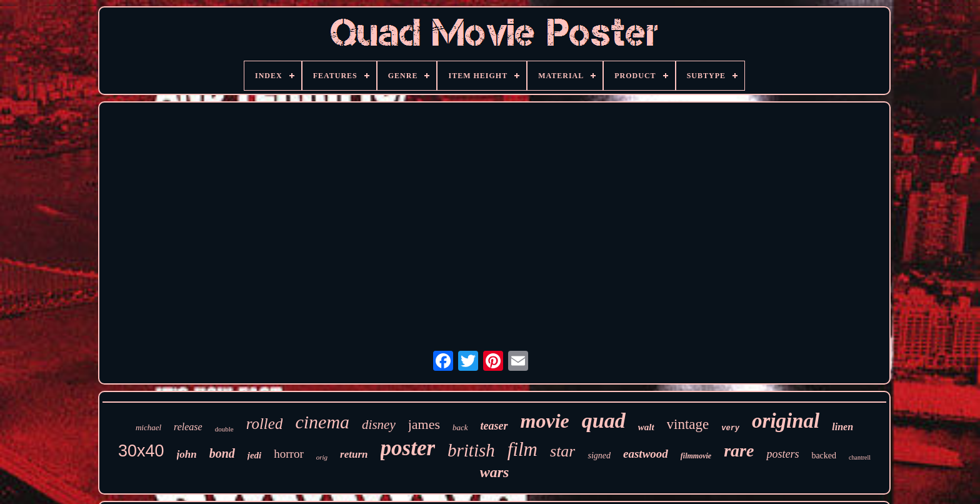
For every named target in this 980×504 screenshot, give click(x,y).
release (188, 427)
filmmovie (696, 456)
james (424, 424)
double (224, 429)
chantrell (860, 457)
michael (148, 427)
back (460, 427)
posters (782, 454)
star (562, 451)
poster (408, 448)
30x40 (141, 451)
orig (322, 457)
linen (842, 427)
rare (739, 451)
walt (646, 427)
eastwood (646, 454)
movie (545, 421)
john (187, 454)
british (471, 450)
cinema (322, 422)
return (354, 454)
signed (599, 456)
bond (222, 453)
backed (824, 456)
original (786, 421)
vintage (688, 424)
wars (495, 472)
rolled (265, 424)
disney (379, 425)
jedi (255, 455)
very (730, 428)
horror (288, 454)
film (522, 449)
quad (604, 421)
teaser (494, 426)
